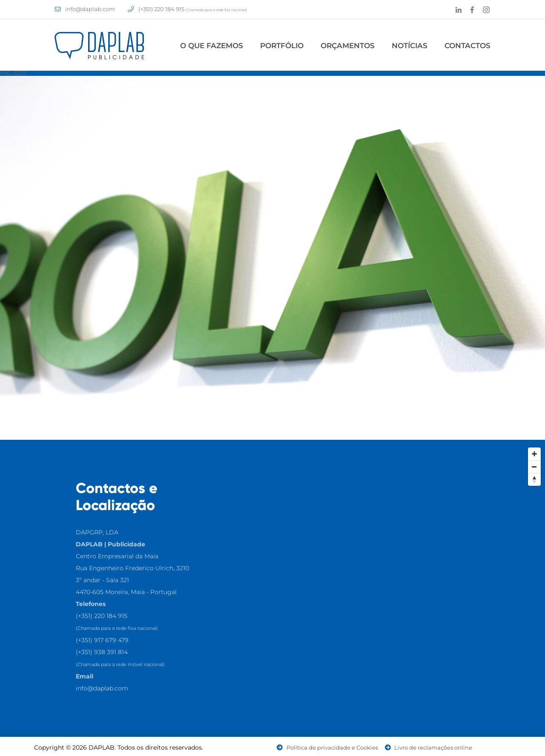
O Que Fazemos (212, 46)
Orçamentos (348, 46)
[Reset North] (534, 479)
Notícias (410, 46)
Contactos (468, 46)
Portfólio (282, 46)
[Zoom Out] (534, 467)
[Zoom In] (534, 454)
